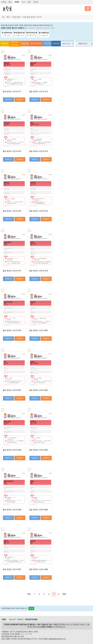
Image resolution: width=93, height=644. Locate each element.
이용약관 (20, 619)
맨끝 (64, 594)
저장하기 (8, 100)
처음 (29, 594)
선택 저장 (47, 44)
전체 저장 (56, 44)
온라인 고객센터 (47, 627)
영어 (8, 17)
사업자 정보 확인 (25, 634)
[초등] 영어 (16, 17)
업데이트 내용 (49, 28)
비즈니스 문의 (71, 625)
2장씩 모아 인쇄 (36, 44)
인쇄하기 (20, 100)
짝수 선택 (15, 45)
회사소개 (12, 619)
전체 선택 (5, 44)
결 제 (31, 608)
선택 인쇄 (25, 44)
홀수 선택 (15, 42)
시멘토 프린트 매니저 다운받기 (13, 28)
